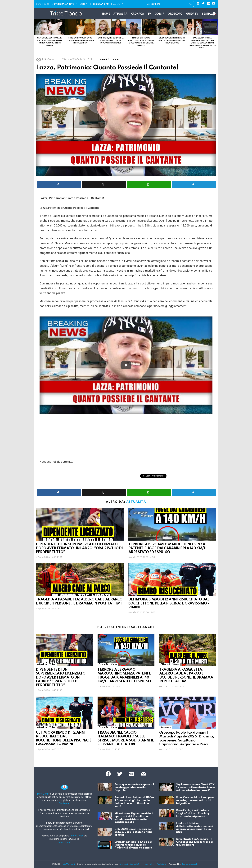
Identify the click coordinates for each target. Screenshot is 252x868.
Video (52, 664)
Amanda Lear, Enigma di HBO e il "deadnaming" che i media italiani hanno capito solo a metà (134, 802)
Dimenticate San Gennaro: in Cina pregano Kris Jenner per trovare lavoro (172, 40)
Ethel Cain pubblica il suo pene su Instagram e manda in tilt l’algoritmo (80, 40)
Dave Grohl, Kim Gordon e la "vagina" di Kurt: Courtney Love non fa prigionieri (111, 40)
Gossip (159, 14)
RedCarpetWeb (189, 864)
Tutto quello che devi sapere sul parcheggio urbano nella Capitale (134, 788)
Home (106, 14)
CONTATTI (85, 4)
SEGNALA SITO (101, 4)
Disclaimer (64, 803)
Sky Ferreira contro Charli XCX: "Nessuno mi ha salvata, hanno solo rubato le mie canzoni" (196, 788)
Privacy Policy (148, 864)
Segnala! (134, 864)
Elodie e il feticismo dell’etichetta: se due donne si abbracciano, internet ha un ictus (195, 828)
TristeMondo (43, 794)
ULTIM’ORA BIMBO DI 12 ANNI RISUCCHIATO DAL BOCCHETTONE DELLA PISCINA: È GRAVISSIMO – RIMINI (169, 603)
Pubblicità (117, 4)
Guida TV (192, 14)
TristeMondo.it (68, 864)
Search (191, 5)
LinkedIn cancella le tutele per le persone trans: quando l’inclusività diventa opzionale (133, 845)
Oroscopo (175, 14)
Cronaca (138, 14)
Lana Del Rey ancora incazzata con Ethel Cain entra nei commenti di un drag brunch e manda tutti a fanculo (202, 43)
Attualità (120, 14)
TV (149, 14)
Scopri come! (64, 842)
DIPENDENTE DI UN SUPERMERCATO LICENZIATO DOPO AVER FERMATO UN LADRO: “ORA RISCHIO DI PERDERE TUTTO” (79, 548)
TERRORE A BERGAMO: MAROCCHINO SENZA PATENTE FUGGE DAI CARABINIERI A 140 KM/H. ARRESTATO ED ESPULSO (168, 548)
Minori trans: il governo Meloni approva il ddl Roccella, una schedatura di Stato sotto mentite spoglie (134, 818)
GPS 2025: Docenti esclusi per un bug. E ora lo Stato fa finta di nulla (133, 832)
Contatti (124, 864)
